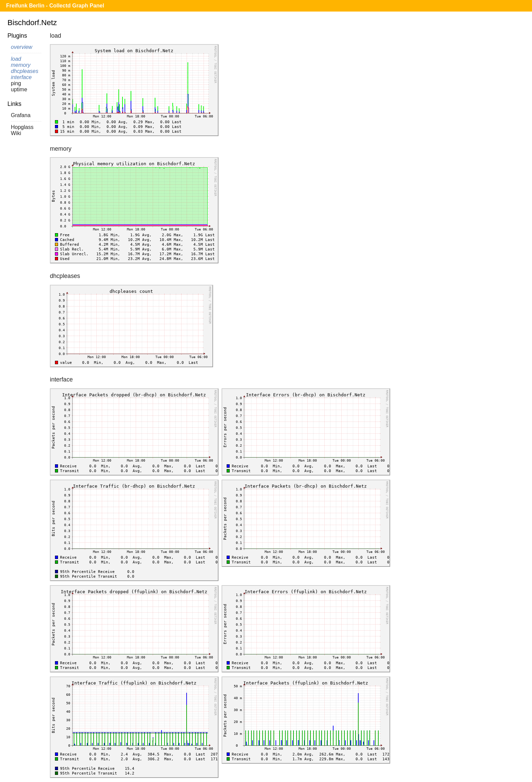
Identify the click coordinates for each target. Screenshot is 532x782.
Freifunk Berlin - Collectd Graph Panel (55, 6)
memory (21, 65)
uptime (19, 89)
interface (21, 77)
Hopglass (22, 127)
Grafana (21, 115)
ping (16, 83)
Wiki (16, 133)
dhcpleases (25, 71)
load (16, 59)
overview (22, 47)
